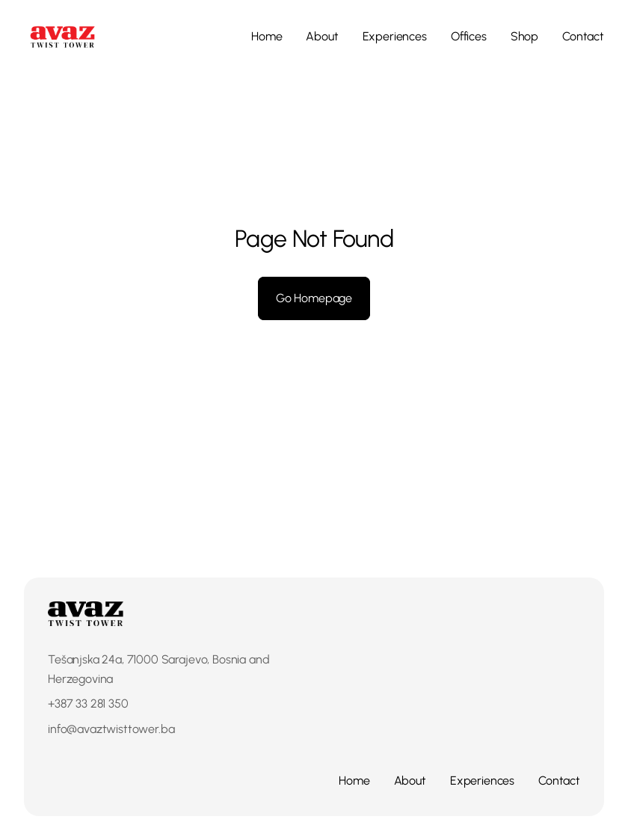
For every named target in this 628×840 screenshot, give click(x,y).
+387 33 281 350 (88, 703)
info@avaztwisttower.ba (111, 729)
